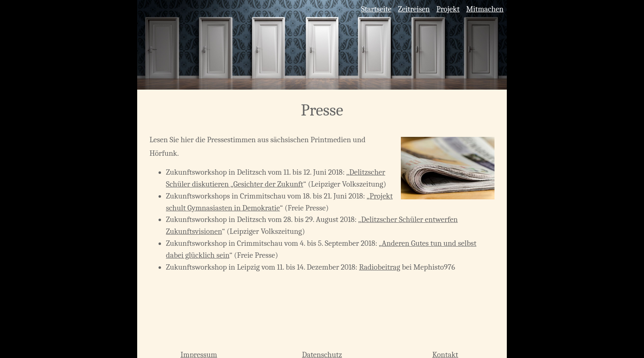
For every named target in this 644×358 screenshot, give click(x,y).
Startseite (376, 9)
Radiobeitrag (379, 267)
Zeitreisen (414, 9)
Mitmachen (485, 9)
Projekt (448, 9)
